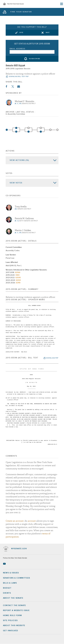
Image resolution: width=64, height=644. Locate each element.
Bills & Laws (10, 583)
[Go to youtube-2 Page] (5, 564)
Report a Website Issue (16, 610)
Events (7, 593)
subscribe (35, 59)
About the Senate (13, 598)
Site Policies (10, 621)
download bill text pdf (19, 77)
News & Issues (11, 573)
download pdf (52, 358)
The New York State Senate (15, 4)
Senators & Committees (17, 578)
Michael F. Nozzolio (24, 101)
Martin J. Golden (23, 230)
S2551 (18, 280)
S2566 (18, 272)
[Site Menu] (61, 4)
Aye (21, 33)
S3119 (18, 283)
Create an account (15, 521)
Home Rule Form (12, 615)
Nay (48, 33)
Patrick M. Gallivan (24, 218)
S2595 (18, 278)
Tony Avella (21, 207)
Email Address (17, 49)
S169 (17, 275)
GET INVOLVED (11, 631)
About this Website (14, 626)
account (32, 521)
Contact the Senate (15, 605)
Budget (7, 588)
